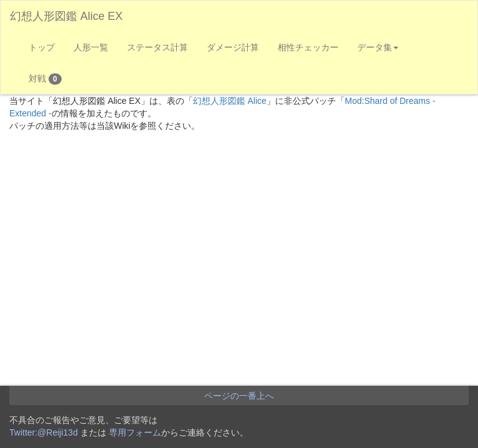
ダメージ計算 (233, 47)
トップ (42, 47)
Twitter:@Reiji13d (44, 432)
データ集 (378, 47)
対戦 (45, 79)
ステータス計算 (157, 47)
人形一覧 (91, 47)
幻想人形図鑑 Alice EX (66, 16)
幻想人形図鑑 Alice (230, 101)
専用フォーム (135, 432)
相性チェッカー (308, 47)
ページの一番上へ (239, 396)
